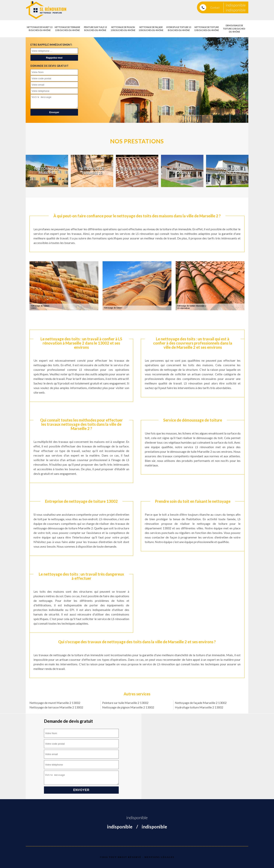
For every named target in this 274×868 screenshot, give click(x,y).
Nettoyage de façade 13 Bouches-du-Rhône (151, 29)
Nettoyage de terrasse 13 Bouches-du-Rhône (67, 29)
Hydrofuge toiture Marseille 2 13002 (199, 707)
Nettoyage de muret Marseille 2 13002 (55, 703)
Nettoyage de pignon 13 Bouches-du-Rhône (123, 29)
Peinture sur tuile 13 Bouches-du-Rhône (95, 29)
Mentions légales (159, 857)
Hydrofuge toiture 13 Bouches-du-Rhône (179, 29)
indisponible (236, 5)
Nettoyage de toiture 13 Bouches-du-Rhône (207, 29)
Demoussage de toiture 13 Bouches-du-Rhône (234, 29)
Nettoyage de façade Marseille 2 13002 (201, 703)
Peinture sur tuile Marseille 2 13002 (125, 703)
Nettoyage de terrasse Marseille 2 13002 (56, 707)
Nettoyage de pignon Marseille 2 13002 (128, 707)
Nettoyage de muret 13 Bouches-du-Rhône (40, 29)
